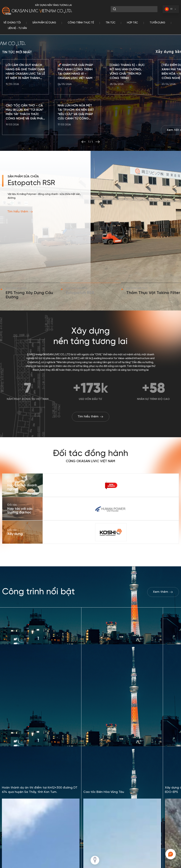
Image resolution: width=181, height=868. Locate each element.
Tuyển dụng (157, 23)
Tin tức (110, 23)
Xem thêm (163, 592)
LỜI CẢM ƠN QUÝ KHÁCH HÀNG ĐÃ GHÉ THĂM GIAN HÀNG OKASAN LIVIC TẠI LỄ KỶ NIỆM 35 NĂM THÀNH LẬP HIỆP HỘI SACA (25, 88)
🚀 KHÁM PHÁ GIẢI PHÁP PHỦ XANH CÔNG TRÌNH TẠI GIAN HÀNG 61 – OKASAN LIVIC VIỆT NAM (75, 88)
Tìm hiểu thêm (20, 228)
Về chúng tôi (12, 23)
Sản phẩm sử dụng (44, 23)
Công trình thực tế (81, 23)
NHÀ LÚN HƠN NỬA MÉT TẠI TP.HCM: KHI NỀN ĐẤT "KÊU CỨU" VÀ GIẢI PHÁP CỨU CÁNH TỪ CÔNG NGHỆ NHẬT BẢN (76, 129)
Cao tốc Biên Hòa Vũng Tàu (104, 795)
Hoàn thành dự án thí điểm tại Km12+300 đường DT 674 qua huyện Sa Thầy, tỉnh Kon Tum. (40, 793)
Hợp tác (132, 23)
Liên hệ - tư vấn (17, 28)
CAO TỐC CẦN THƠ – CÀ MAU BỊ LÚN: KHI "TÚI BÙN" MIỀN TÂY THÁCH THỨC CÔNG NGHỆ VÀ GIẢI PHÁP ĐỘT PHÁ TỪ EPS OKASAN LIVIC (25, 129)
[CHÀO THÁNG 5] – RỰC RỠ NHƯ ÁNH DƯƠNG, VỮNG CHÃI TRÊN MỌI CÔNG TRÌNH (127, 88)
